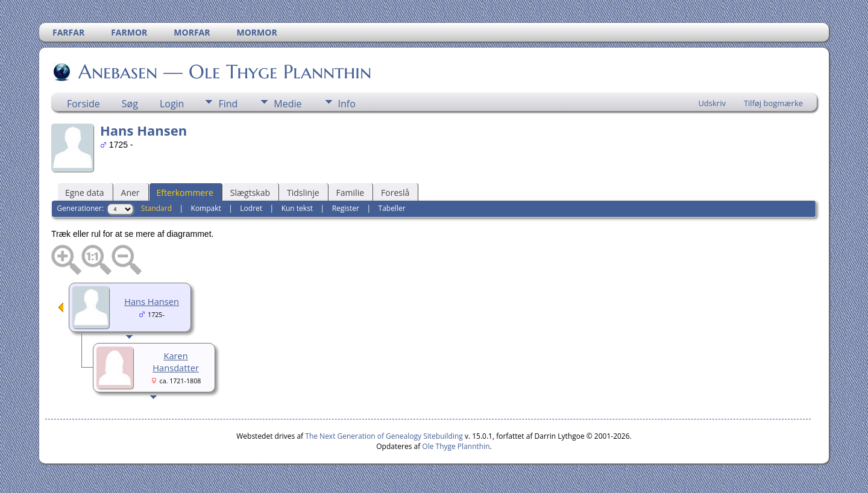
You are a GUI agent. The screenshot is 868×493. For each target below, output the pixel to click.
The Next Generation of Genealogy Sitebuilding (384, 436)
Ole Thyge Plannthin (456, 446)
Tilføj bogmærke (773, 103)
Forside (83, 104)
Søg (130, 104)
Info (347, 104)
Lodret (251, 208)
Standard (156, 208)
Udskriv (712, 103)
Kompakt (206, 208)
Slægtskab (250, 193)
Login (172, 104)
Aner (131, 193)
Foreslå (395, 193)
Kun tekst (297, 208)
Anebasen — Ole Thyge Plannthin (224, 72)
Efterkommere (185, 193)
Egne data (85, 193)
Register (346, 208)
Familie (350, 193)
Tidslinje (303, 193)
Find (228, 104)
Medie (288, 104)
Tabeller (392, 208)
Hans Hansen (152, 301)
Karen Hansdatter (176, 362)
